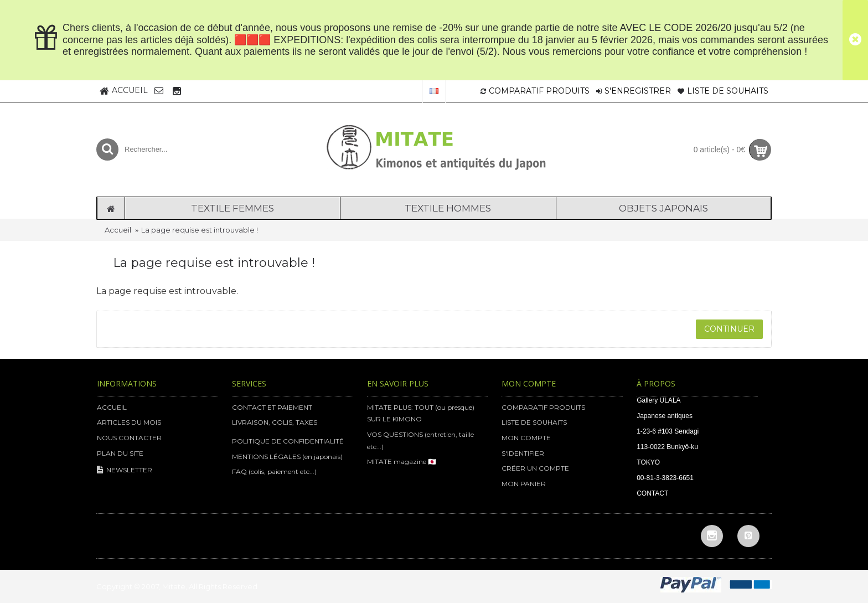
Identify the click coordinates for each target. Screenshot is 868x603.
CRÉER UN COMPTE (535, 468)
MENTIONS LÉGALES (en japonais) (287, 457)
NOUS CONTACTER (129, 438)
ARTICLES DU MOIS (129, 422)
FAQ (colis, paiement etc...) (274, 471)
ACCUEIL (112, 407)
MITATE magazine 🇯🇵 (402, 462)
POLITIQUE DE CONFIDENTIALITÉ (288, 441)
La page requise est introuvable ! (200, 230)
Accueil (118, 230)
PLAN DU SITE (120, 453)
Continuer (729, 329)
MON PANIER (524, 484)
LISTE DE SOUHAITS (534, 422)
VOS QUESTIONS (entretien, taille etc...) (420, 440)
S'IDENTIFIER (523, 453)
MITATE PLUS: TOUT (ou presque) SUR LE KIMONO (421, 413)
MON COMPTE (526, 438)
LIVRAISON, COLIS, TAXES (275, 422)
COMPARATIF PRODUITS (543, 407)
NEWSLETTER (125, 470)
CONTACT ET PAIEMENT (272, 407)
